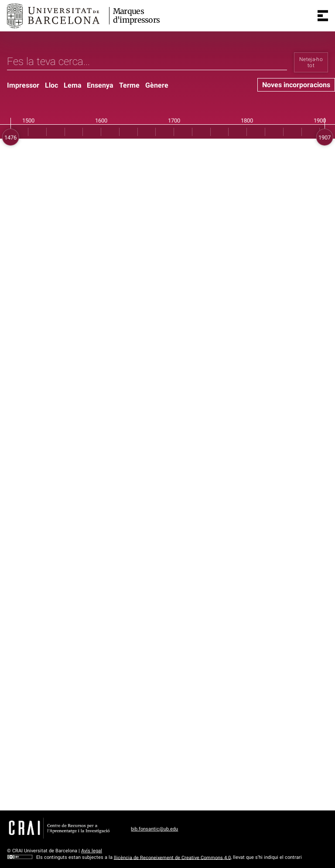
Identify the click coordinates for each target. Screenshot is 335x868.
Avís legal (92, 851)
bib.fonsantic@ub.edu (154, 829)
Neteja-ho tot (311, 62)
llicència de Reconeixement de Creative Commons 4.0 (172, 857)
